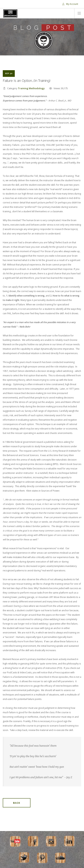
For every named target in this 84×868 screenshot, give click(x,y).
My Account (70, 4)
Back (17, 803)
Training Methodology (31, 88)
